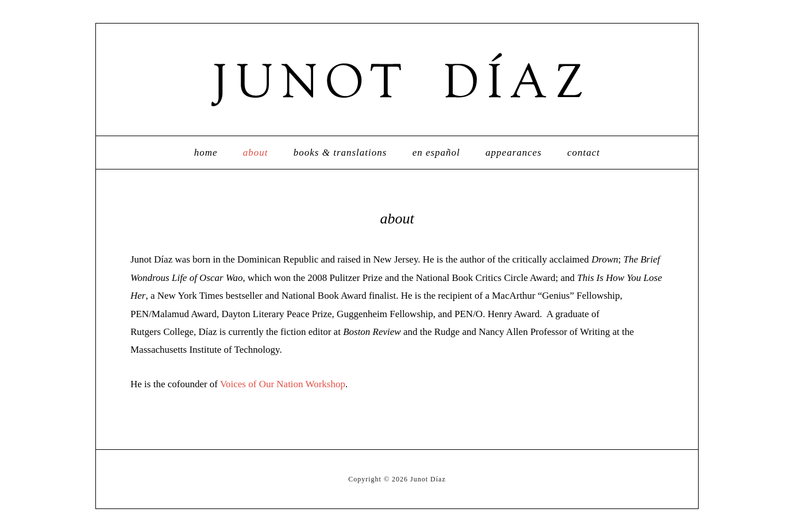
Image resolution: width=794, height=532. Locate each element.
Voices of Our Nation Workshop (283, 384)
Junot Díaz (397, 80)
